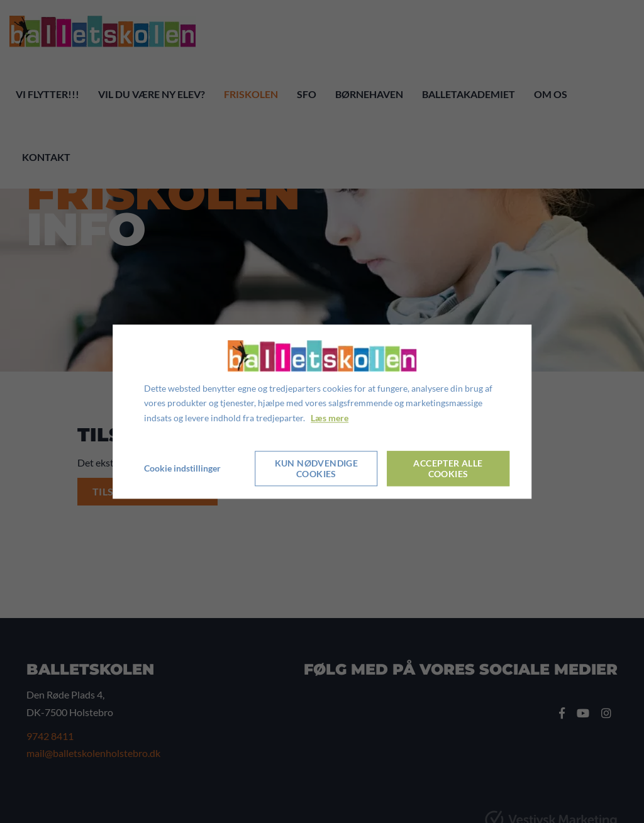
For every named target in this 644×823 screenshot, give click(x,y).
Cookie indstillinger (182, 468)
